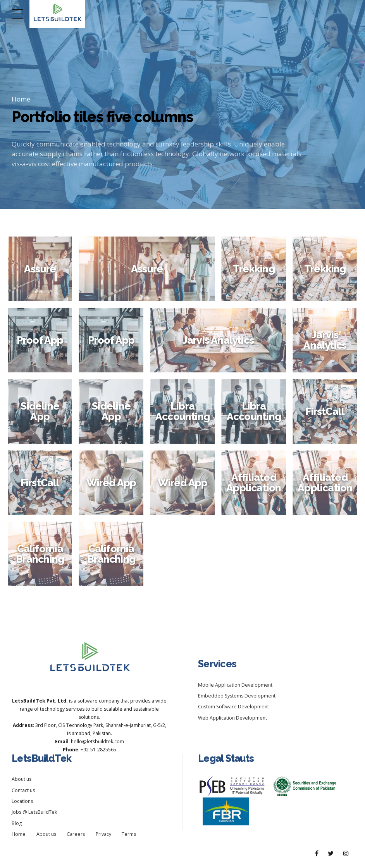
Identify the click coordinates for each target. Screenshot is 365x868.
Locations (22, 801)
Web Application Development (232, 718)
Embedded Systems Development (237, 696)
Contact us (23, 790)
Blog (17, 823)
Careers (76, 834)
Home (21, 99)
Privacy (103, 834)
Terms (129, 834)
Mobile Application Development (235, 685)
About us (22, 779)
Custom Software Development (233, 707)
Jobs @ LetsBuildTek (34, 812)
